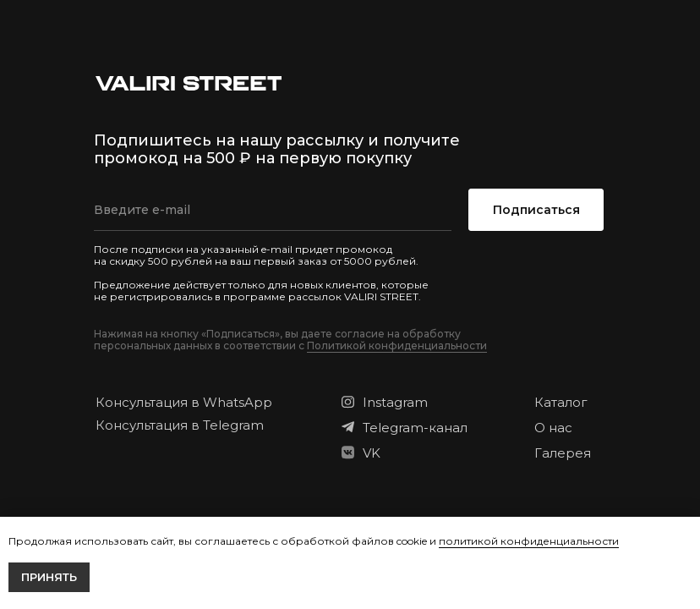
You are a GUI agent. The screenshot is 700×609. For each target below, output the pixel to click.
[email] (273, 210)
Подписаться (536, 210)
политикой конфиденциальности (529, 541)
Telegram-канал (415, 428)
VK (372, 453)
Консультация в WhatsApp (184, 402)
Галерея (563, 453)
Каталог (561, 402)
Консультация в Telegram (180, 425)
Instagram (395, 402)
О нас (553, 428)
